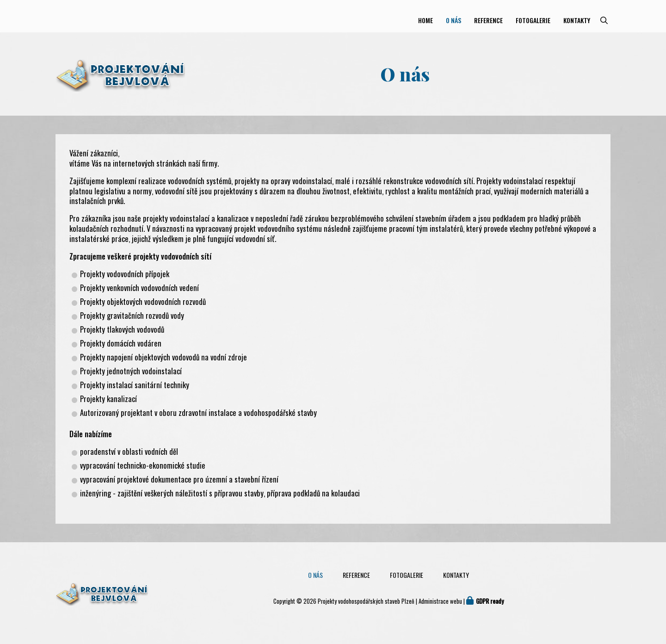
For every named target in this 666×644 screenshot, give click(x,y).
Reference (488, 20)
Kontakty (577, 20)
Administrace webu (440, 601)
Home (425, 20)
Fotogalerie (533, 20)
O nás (453, 20)
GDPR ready (490, 601)
